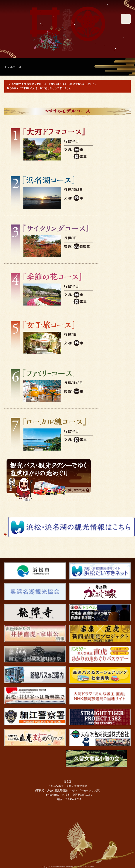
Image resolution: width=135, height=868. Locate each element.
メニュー (126, 19)
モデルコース (13, 67)
